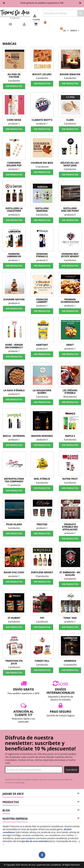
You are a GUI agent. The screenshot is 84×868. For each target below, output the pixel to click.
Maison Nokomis (42, 436)
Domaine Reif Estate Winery (70, 255)
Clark (70, 120)
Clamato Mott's (42, 120)
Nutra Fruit (70, 479)
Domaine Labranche (14, 255)
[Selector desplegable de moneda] (75, 30)
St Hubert (14, 618)
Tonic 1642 (70, 618)
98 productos (70, 397)
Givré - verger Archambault (14, 346)
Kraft (70, 345)
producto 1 (14, 124)
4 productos (42, 483)
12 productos (42, 167)
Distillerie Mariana (42, 210)
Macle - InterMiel (14, 436)
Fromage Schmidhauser (70, 301)
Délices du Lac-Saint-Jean (70, 164)
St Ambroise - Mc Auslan (70, 574)
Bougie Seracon (70, 74)
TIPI (42, 618)
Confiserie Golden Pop (14, 164)
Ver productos (14, 86)
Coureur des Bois (42, 163)
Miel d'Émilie (42, 479)
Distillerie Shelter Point (70, 210)
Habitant (42, 345)
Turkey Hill (42, 661)
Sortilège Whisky (42, 572)
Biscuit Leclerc (42, 74)
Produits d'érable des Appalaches (70, 527)
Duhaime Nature (14, 299)
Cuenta (36, 17)
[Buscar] (63, 13)
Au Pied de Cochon (14, 76)
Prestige (42, 524)
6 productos (42, 215)
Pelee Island (14, 524)
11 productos (14, 485)
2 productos (42, 78)
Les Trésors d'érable (70, 392)
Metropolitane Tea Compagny (14, 480)
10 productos (42, 576)
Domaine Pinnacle (42, 255)
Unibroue (70, 661)
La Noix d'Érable (14, 390)
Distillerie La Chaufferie (14, 210)
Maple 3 (70, 436)
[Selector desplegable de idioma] (65, 30)
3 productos (14, 81)
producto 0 (14, 215)
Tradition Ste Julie (14, 662)
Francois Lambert (42, 301)
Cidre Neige (14, 120)
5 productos (70, 440)
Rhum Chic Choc (14, 572)
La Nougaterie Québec (42, 392)
